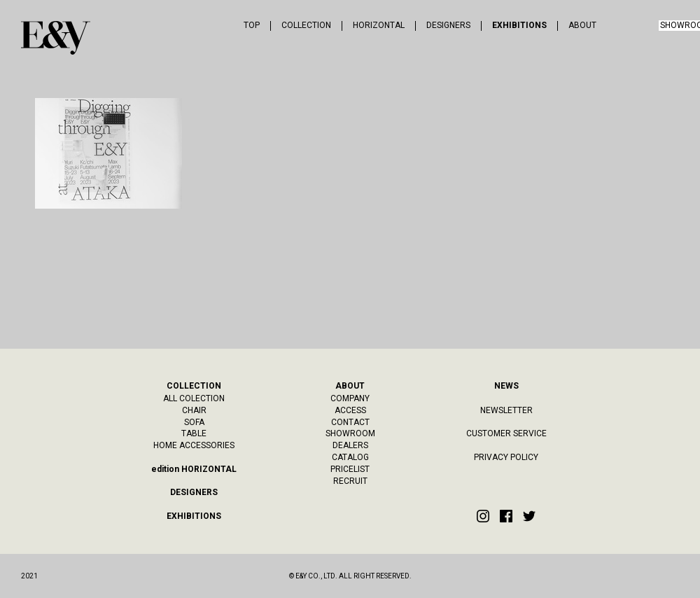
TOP (252, 26)
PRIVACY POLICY (506, 457)
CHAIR (194, 410)
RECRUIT (350, 481)
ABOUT (582, 26)
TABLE (194, 433)
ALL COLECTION (194, 398)
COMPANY (350, 398)
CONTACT (350, 422)
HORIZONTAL (379, 26)
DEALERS (350, 445)
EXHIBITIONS (519, 26)
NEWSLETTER (506, 410)
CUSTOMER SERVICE (506, 433)
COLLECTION (306, 26)
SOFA (194, 422)
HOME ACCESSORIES (194, 445)
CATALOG (350, 457)
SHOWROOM (350, 433)
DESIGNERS (448, 26)
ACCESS (350, 410)
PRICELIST (350, 469)
